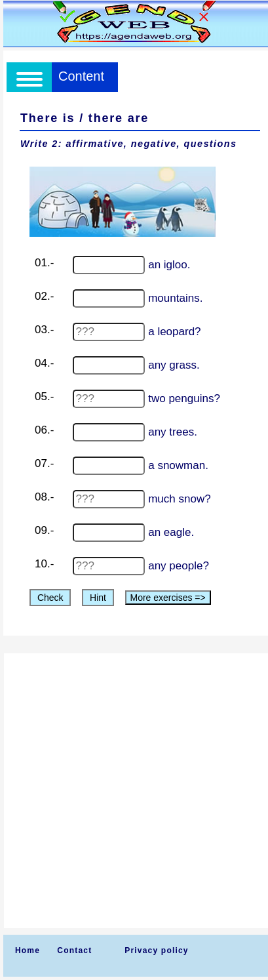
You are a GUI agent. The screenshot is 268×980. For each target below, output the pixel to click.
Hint (98, 598)
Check (50, 598)
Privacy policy (157, 950)
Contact (74, 950)
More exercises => (168, 598)
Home (28, 950)
